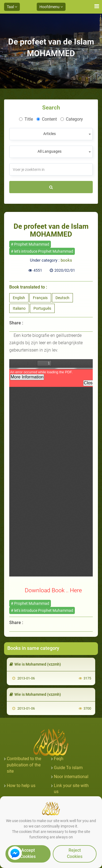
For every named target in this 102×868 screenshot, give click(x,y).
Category (72, 119)
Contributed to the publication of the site (24, 765)
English (19, 298)
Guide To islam (68, 768)
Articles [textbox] (50, 134)
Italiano (19, 308)
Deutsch (62, 298)
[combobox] (51, 134)
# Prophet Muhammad (30, 244)
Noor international (71, 777)
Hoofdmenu (51, 7)
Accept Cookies (28, 853)
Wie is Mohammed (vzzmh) (35, 664)
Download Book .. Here (53, 590)
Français (40, 298)
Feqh (59, 759)
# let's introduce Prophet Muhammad (42, 251)
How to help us (21, 786)
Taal (12, 7)
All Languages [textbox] (50, 151)
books (66, 260)
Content (47, 119)
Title (26, 119)
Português (42, 308)
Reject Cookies (75, 853)
